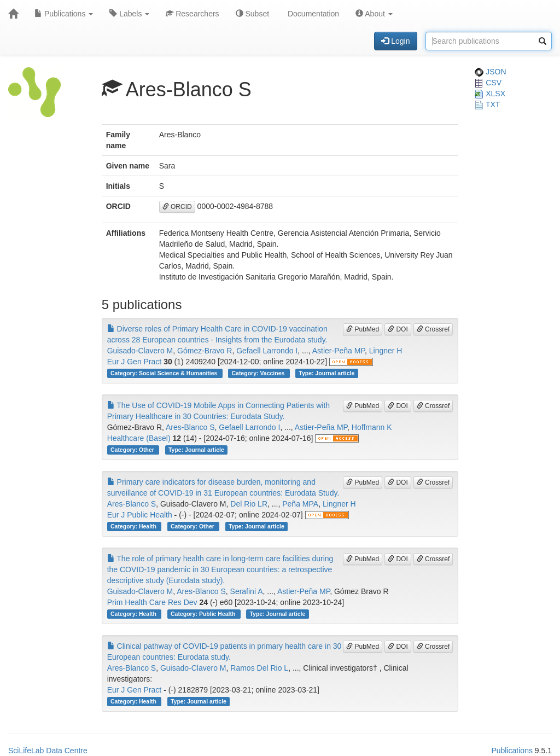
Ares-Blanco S (190, 427)
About (374, 14)
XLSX (490, 94)
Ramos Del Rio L (259, 668)
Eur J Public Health (140, 515)
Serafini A (247, 591)
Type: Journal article (326, 373)
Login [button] (395, 41)
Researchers (192, 14)
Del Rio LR (249, 504)
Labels (129, 14)
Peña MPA (300, 504)
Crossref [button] (433, 329)
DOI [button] (398, 329)
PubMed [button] (363, 329)
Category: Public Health (204, 614)
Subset (252, 14)
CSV (488, 83)
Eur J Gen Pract (135, 362)
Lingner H (386, 351)
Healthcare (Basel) (139, 438)
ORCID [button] (177, 207)
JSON (490, 72)
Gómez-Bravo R (205, 351)
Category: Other (133, 450)
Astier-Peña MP (339, 351)
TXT (487, 104)
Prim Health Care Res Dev (152, 602)
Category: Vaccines (259, 373)
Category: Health (134, 526)
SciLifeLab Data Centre (48, 751)
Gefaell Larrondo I (267, 351)
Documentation (312, 14)
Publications (64, 14)
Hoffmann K (372, 427)
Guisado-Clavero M (140, 351)
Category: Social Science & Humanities (165, 373)
